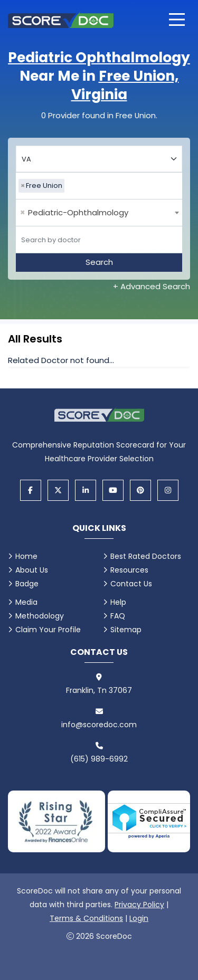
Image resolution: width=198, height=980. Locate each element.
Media (26, 602)
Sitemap (126, 630)
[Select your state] (99, 159)
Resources (129, 570)
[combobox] (99, 186)
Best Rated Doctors (146, 556)
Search (99, 262)
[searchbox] (70, 186)
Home (26, 556)
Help (118, 602)
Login (139, 918)
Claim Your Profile (48, 630)
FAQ (118, 616)
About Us (32, 570)
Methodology (40, 616)
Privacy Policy (139, 905)
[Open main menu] (177, 20)
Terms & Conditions (86, 918)
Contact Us (131, 584)
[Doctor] (99, 240)
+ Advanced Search (152, 286)
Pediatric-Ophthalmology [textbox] (74, 213)
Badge (27, 584)
